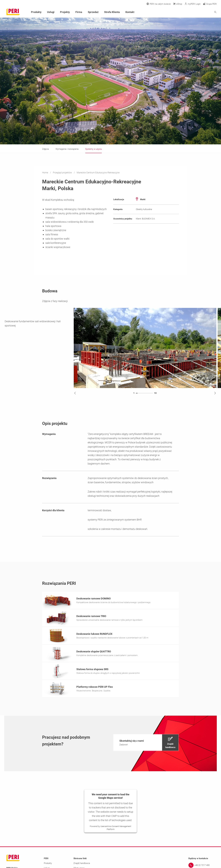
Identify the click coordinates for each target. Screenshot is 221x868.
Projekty (65, 12)
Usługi (51, 12)
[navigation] (146, 743)
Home (45, 173)
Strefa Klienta (112, 12)
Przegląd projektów (63, 173)
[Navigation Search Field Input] (200, 12)
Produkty (36, 12)
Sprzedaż (93, 12)
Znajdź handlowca (82, 864)
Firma (79, 12)
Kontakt (130, 12)
